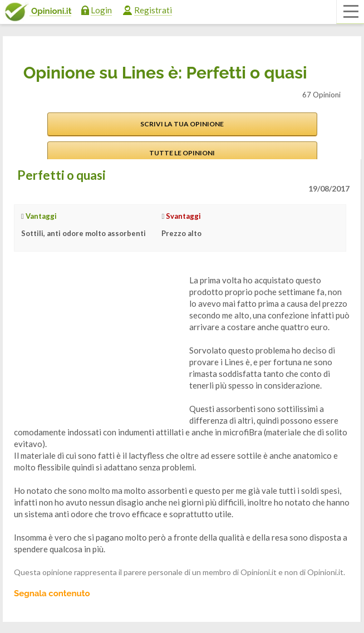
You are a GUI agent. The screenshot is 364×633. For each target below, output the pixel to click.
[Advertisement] (97, 344)
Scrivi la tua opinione (182, 124)
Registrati (153, 10)
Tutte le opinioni (182, 153)
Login (101, 10)
